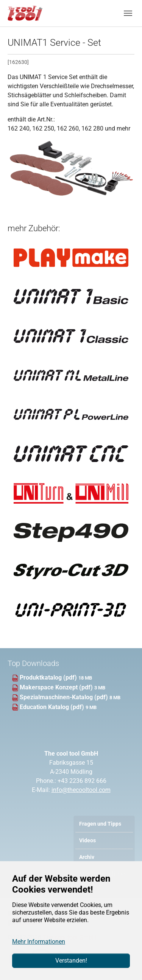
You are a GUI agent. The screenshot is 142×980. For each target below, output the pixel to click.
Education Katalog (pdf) (53, 707)
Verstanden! (71, 961)
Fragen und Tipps (100, 824)
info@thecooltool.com (81, 790)
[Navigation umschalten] (128, 13)
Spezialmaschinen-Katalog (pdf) (65, 697)
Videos (87, 841)
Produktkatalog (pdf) (49, 677)
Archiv (87, 857)
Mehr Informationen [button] (39, 942)
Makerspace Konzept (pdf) (57, 687)
